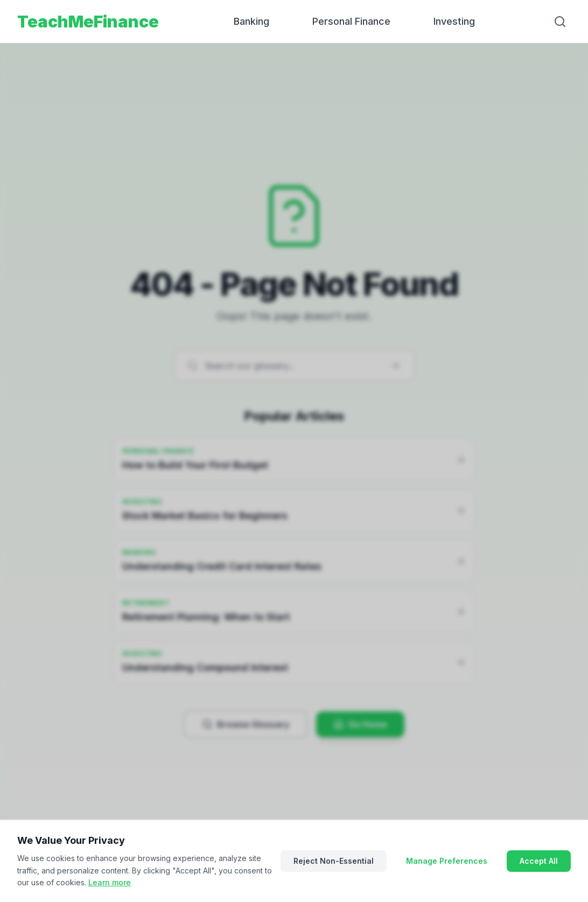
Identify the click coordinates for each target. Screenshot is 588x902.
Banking (251, 21)
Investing (454, 21)
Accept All (539, 861)
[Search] (560, 22)
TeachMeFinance (88, 22)
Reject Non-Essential (334, 861)
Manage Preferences (447, 861)
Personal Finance (351, 21)
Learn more (110, 882)
